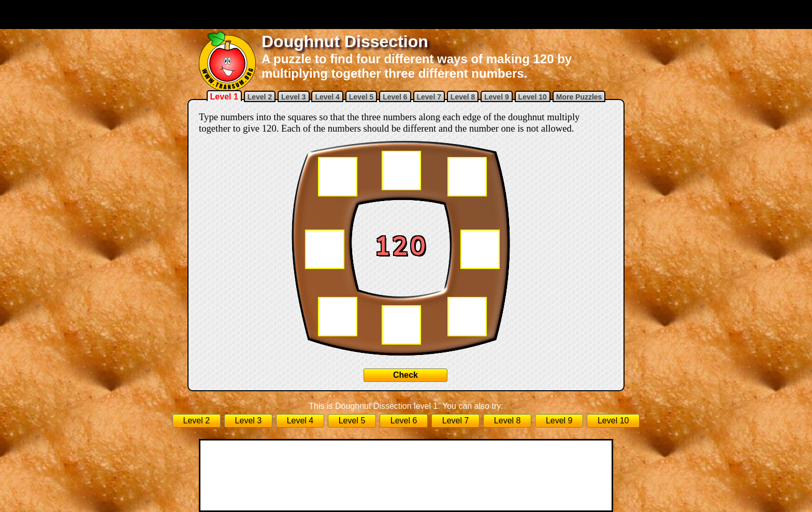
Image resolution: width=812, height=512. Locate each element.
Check (405, 375)
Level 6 (395, 97)
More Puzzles (579, 97)
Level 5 (361, 97)
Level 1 (224, 97)
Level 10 (533, 97)
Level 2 (260, 97)
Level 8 (463, 97)
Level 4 (327, 97)
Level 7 (429, 97)
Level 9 (496, 97)
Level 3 (293, 97)
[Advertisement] (406, 15)
